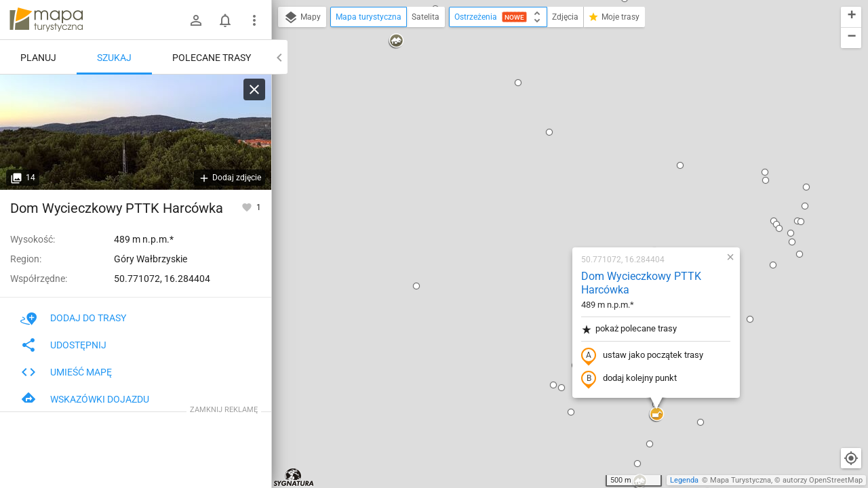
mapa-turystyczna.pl (46, 20)
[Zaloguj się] (196, 20)
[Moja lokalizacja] (851, 458)
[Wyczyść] (254, 89)
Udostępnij (63, 345)
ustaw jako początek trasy (555, 185)
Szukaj (114, 58)
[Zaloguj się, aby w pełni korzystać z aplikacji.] (248, 207)
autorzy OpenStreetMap (823, 480)
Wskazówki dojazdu (85, 399)
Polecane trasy (212, 58)
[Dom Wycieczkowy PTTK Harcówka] (136, 132)
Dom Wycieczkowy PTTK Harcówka (554, 113)
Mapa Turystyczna (741, 480)
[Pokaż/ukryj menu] (254, 20)
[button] (330, 115)
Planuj (38, 58)
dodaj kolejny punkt (542, 208)
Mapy (302, 18)
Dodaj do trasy (73, 318)
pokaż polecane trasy (542, 158)
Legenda (684, 480)
